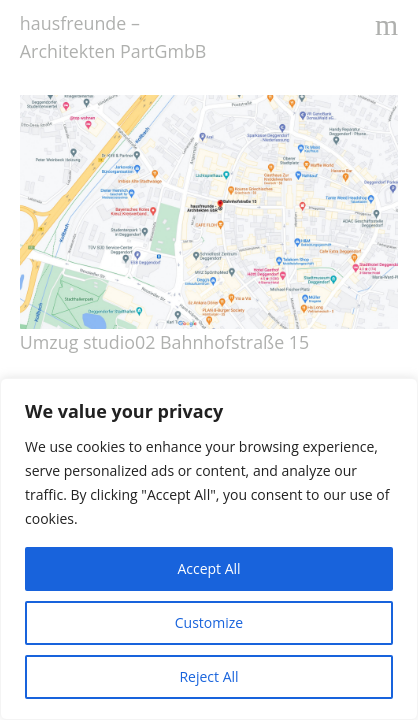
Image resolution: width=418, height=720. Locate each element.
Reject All (208, 676)
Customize (209, 622)
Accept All (208, 568)
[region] (209, 549)
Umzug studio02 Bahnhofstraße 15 (164, 342)
